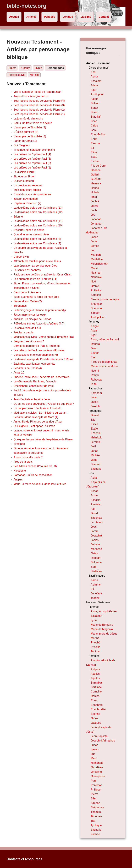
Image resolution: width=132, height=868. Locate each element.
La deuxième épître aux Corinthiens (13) (38, 208)
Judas (94, 745)
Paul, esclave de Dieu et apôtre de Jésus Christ (42, 275)
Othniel (95, 286)
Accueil (14, 17)
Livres (38, 68)
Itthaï (94, 197)
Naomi (95, 371)
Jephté (95, 201)
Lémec (95, 246)
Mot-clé (34, 75)
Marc (94, 758)
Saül (93, 567)
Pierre (94, 794)
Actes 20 (19, 373)
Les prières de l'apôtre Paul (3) (32, 159)
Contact (104, 17)
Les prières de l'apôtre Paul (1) (32, 168)
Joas (94, 527)
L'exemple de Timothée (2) (30, 136)
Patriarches (95, 388)
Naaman (96, 273)
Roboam (96, 558)
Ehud (94, 139)
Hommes (94, 656)
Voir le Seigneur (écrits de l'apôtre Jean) (38, 92)
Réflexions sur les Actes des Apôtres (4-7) (39, 324)
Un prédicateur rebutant (28, 185)
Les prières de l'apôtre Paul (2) (32, 163)
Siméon (95, 313)
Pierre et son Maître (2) (28, 301)
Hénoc (95, 188)
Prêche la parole (23, 332)
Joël (93, 446)
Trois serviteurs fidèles (27, 190)
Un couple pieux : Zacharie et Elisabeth (37, 408)
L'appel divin (21, 257)
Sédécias (96, 571)
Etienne (18, 217)
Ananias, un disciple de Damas (32, 319)
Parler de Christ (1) (25, 141)
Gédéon (96, 170)
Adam (94, 85)
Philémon (97, 785)
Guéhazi (96, 179)
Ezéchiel (96, 433)
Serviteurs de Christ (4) (28, 368)
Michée (95, 455)
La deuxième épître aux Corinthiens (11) (38, 221)
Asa (93, 509)
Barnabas (97, 683)
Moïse (95, 268)
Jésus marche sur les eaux (30, 315)
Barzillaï (96, 117)
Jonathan (96, 224)
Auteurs (25, 68)
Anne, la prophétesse (104, 611)
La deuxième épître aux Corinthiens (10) (38, 225)
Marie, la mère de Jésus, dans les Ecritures (40, 484)
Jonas (94, 451)
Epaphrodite (98, 709)
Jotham (95, 544)
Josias (95, 540)
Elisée (95, 424)
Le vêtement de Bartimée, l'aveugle (35, 381)
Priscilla (95, 647)
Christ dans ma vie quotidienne (32, 194)
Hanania (96, 183)
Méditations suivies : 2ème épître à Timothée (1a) (43, 337)
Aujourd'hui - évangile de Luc (31, 96)
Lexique (68, 17)
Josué (94, 237)
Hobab (95, 192)
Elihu (94, 152)
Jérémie (96, 442)
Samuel (95, 464)
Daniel (95, 415)
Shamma (96, 308)
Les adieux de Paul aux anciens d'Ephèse (39, 350)
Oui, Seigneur (22, 145)
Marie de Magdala (102, 629)
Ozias (94, 553)
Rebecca (96, 380)
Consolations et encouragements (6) (36, 355)
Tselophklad (98, 317)
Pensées (50, 17)
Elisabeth (96, 616)
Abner (94, 77)
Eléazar (95, 143)
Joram (95, 531)
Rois (91, 473)
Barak (94, 108)
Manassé (96, 549)
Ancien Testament (98, 63)
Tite (93, 821)
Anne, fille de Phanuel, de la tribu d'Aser (38, 422)
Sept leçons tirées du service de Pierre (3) (39, 105)
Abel (93, 72)
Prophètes (95, 411)
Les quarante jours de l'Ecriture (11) (35, 279)
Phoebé (95, 643)
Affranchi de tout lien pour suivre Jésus (37, 261)
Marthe (95, 638)
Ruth (94, 384)
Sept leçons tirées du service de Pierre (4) (39, 101)
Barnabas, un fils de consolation (33, 475)
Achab (94, 491)
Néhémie (96, 277)
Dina (94, 348)
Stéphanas (20, 306)
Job (93, 215)
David (94, 513)
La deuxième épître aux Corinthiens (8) (37, 239)
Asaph (94, 99)
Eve (93, 357)
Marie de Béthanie (102, 625)
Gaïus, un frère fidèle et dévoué (33, 123)
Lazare (95, 749)
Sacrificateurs (97, 576)
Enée (94, 700)
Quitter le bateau (24, 181)
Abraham (96, 393)
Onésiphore (98, 776)
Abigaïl (95, 326)
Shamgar (96, 304)
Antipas (18, 480)
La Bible (86, 17)
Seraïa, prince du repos (105, 299)
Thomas (96, 812)
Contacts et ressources (24, 859)
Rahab (95, 375)
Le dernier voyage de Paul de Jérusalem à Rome (43, 359)
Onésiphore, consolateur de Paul (33, 386)
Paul (93, 781)
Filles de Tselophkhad (104, 362)
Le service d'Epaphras (27, 270)
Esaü (94, 157)
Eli (92, 148)
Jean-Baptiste (99, 736)
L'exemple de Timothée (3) (30, 127)
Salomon (96, 562)
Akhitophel (97, 94)
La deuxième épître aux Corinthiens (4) (37, 243)
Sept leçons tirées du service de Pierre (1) (39, 114)
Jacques (96, 723)
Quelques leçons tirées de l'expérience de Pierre (43, 439)
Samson (96, 295)
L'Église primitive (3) (26, 132)
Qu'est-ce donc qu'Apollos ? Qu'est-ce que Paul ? (44, 404)
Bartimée (96, 687)
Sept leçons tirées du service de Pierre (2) (39, 110)
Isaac (94, 397)
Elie (93, 420)
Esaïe (94, 429)
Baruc (94, 112)
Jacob (94, 402)
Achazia (95, 500)
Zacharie (96, 469)
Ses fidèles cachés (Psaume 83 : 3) (35, 466)
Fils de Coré (98, 166)
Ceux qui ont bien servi (27, 292)
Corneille (96, 692)
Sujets (12, 68)
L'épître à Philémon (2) (27, 203)
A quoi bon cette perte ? (28, 457)
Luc (93, 754)
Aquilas (95, 678)
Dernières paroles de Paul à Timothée (37, 346)
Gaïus (94, 718)
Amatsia (96, 504)
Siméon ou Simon (24, 176)
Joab (94, 210)
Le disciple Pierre (24, 172)
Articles (32, 17)
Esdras (95, 161)
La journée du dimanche (28, 119)
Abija (94, 478)
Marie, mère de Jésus (104, 634)
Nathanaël (97, 763)
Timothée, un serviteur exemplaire (34, 150)
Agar (93, 335)
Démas (95, 696)
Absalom (96, 81)
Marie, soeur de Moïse (104, 366)
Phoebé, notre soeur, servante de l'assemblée (41, 377)
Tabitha (95, 651)
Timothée (19, 444)
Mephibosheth (99, 264)
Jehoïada (96, 593)
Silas (94, 798)
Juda (94, 241)
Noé (93, 282)
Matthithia (97, 259)
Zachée (95, 834)
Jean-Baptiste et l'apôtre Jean (32, 399)
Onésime (96, 772)
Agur (93, 90)
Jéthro (95, 206)
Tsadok (95, 598)
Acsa (94, 331)
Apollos (95, 674)
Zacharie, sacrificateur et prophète (34, 364)
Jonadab (96, 219)
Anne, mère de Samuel (105, 339)
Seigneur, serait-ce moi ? (29, 341)
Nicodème (20, 471)
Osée (94, 460)
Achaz (94, 495)
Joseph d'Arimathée (26, 199)
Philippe (96, 790)
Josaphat (96, 536)
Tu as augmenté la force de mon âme (36, 297)
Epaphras (97, 705)
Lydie (94, 620)
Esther (95, 353)
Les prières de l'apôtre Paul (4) (32, 154)
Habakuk (96, 438)
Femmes (94, 322)
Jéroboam (97, 522)
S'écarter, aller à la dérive (29, 230)
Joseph (95, 406)
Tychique (96, 825)
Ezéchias (96, 518)
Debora (95, 344)
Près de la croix (23, 462)
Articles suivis (17, 75)
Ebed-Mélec (98, 134)
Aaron (94, 580)
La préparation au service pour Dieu (35, 266)
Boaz (94, 121)
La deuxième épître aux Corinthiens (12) (38, 212)
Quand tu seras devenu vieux (31, 234)
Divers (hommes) (99, 68)
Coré (94, 130)
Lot (93, 250)
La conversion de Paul (27, 328)
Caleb (94, 126)
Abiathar (96, 585)
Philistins (96, 290)
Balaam (95, 103)
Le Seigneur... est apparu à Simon (34, 426)
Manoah (96, 255)
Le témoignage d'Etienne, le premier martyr (40, 310)
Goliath (95, 175)
